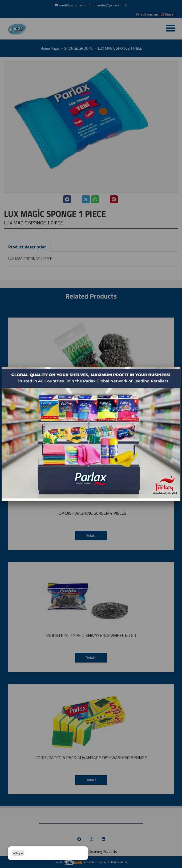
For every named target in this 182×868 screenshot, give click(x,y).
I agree (18, 853)
